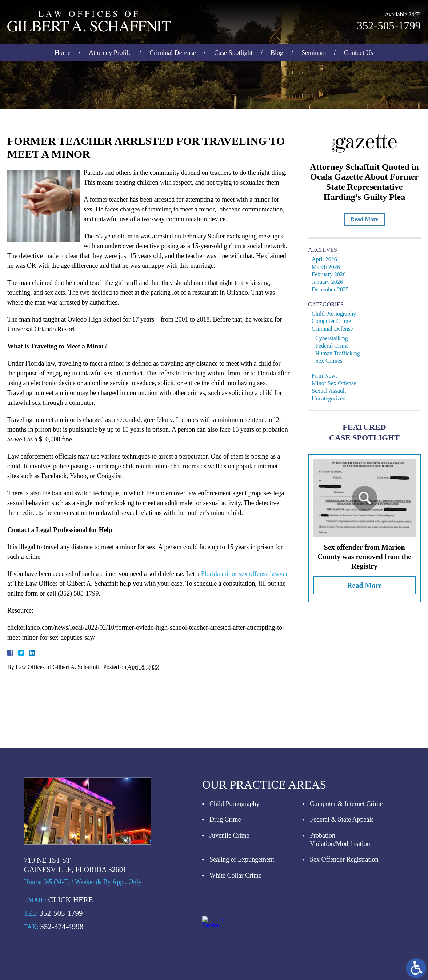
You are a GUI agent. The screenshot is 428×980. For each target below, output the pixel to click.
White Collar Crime (235, 944)
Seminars (314, 52)
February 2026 (331, 274)
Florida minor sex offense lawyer (240, 574)
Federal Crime (334, 346)
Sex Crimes (331, 361)
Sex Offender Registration (344, 928)
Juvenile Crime (229, 904)
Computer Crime (333, 321)
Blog (277, 52)
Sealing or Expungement (242, 928)
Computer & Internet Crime (346, 872)
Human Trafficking (339, 353)
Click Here (71, 968)
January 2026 (329, 282)
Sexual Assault (331, 391)
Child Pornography (336, 314)
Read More (366, 219)
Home (63, 52)
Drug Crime (225, 888)
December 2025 (332, 289)
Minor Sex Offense (336, 383)
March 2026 (328, 267)
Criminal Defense (173, 52)
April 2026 (326, 259)
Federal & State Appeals (342, 888)
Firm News (327, 376)
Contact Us (359, 52)
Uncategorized (330, 398)
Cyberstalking (333, 338)
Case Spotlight (233, 52)
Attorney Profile (110, 52)
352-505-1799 (389, 25)
